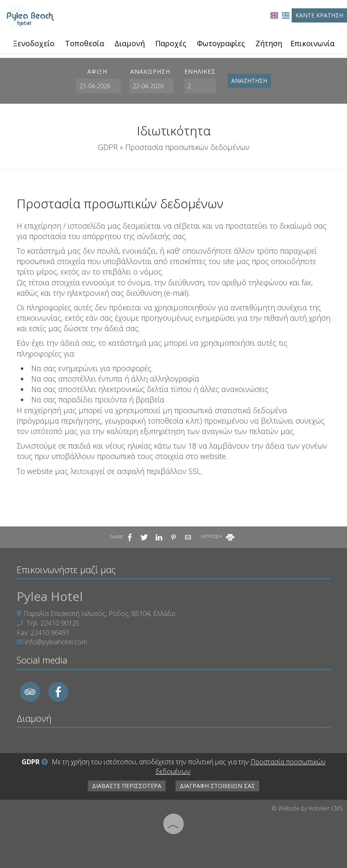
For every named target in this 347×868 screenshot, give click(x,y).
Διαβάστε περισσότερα (127, 786)
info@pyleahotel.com (56, 642)
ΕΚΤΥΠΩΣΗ (218, 536)
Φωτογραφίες (221, 43)
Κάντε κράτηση (319, 15)
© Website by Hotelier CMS (307, 808)
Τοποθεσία (84, 43)
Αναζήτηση (249, 81)
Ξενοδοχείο (34, 43)
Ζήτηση (269, 43)
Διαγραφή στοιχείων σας (217, 786)
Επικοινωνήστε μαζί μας (66, 569)
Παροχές (171, 43)
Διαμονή (130, 43)
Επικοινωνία (312, 43)
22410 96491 (50, 633)
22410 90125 (60, 623)
